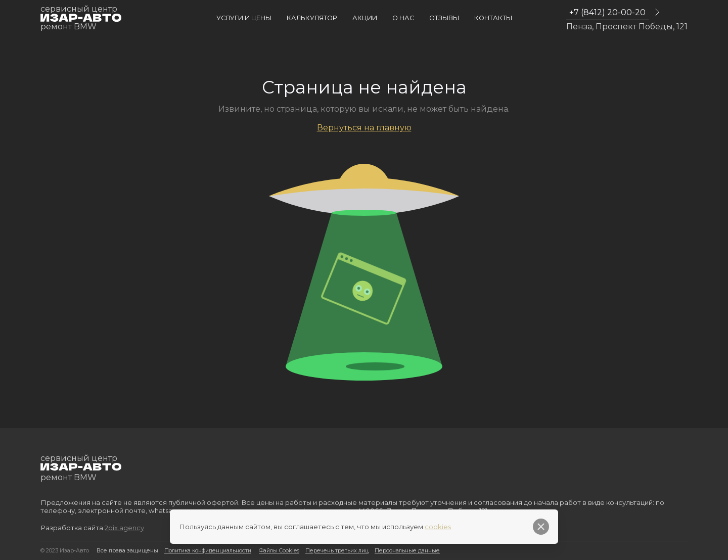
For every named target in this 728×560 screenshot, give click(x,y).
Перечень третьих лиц (337, 551)
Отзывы (444, 18)
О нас (403, 18)
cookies (438, 527)
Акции (365, 18)
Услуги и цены (244, 18)
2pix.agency (124, 528)
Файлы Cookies (279, 551)
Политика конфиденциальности (208, 551)
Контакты (493, 18)
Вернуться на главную (364, 128)
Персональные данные (407, 551)
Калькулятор (312, 18)
